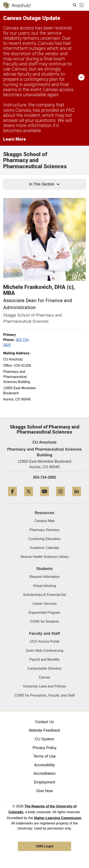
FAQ (70, 110)
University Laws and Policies (44, 686)
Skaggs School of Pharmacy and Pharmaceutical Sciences (35, 160)
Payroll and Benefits (44, 659)
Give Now (44, 791)
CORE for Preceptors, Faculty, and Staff (44, 695)
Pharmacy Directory (44, 530)
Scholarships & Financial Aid (45, 595)
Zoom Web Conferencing (45, 651)
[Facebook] (12, 498)
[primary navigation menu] (82, 5)
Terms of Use (44, 756)
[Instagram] (60, 498)
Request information (44, 577)
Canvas (44, 677)
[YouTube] (44, 498)
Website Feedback (44, 730)
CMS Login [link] (44, 846)
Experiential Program (44, 613)
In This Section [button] (44, 184)
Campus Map (44, 521)
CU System (44, 739)
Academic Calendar (45, 548)
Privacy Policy (44, 748)
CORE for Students (44, 621)
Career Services (44, 604)
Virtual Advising (44, 586)
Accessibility (44, 765)
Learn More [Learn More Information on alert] (15, 139)
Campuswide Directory (44, 668)
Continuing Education (44, 539)
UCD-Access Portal (45, 641)
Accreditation (44, 773)
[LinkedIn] (77, 498)
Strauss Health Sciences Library (45, 557)
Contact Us (44, 722)
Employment (44, 782)
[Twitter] (29, 498)
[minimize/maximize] (81, 77)
